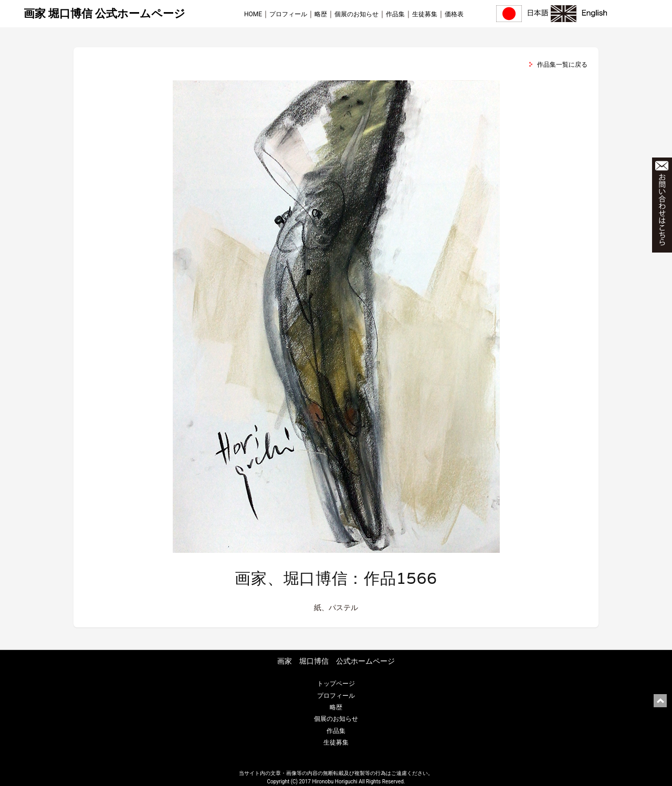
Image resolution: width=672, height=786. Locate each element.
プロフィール (288, 14)
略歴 (321, 14)
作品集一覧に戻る (562, 65)
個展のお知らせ (356, 14)
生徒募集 (425, 14)
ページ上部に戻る (660, 701)
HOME (253, 14)
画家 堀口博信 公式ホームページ (104, 14)
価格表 (454, 14)
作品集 (395, 14)
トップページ (336, 684)
